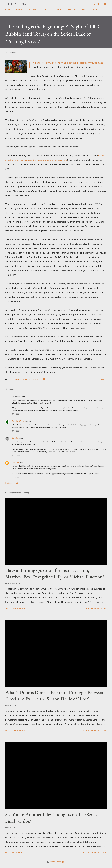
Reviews (19, 9)
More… (95, 9)
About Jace (72, 9)
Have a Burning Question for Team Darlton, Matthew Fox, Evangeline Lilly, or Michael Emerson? (55, 573)
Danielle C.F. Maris (19, 421)
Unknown (16, 462)
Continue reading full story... (94, 608)
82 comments (18, 853)
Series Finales (35, 380)
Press (84, 9)
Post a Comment (12, 483)
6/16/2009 (16, 477)
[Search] (96, 4)
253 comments (19, 608)
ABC (13, 380)
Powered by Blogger (56, 862)
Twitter (58, 9)
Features (46, 9)
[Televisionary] (16, 4)
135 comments (19, 731)
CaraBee (15, 438)
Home (7, 9)
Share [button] (102, 380)
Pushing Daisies (22, 380)
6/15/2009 (16, 414)
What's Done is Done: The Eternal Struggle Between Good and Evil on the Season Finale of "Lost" (54, 696)
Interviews (32, 9)
